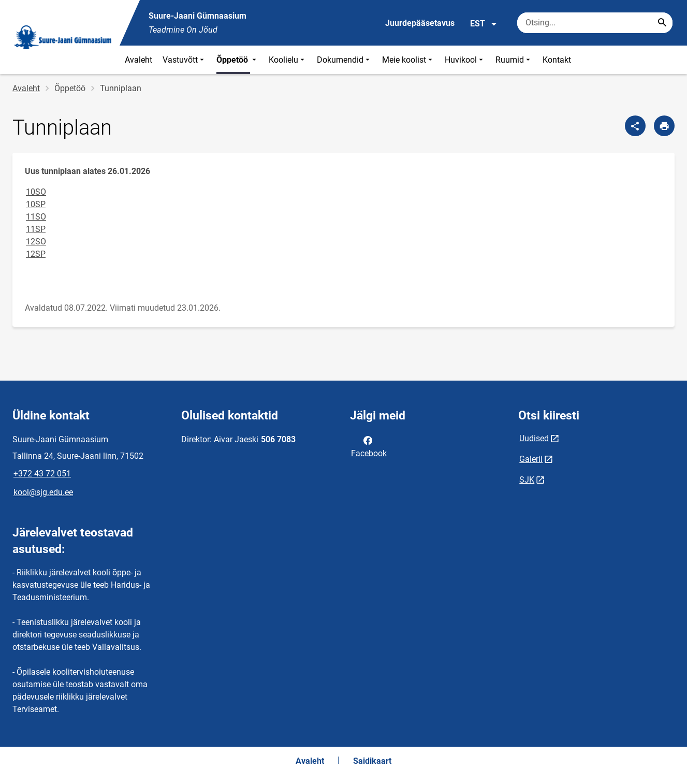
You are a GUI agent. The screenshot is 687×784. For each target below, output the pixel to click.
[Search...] (662, 23)
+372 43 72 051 (42, 474)
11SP (36, 229)
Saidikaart (372, 761)
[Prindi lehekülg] (664, 126)
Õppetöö (237, 60)
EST (484, 24)
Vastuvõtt (184, 60)
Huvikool (465, 60)
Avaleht (138, 60)
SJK (527, 480)
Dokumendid (344, 60)
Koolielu (288, 60)
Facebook (369, 446)
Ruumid (514, 60)
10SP (36, 204)
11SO (36, 217)
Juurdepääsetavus (420, 23)
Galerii (531, 459)
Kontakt (557, 60)
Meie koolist (408, 60)
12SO (36, 242)
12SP (36, 254)
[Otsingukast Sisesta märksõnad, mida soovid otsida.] (595, 23)
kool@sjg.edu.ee (43, 492)
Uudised (534, 438)
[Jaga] (635, 126)
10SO (36, 192)
